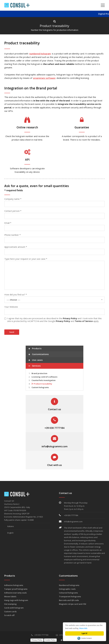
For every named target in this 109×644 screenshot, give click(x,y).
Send (12, 332)
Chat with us (54, 465)
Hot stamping (10, 604)
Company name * (13, 199)
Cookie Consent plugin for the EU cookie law (85, 638)
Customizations (39, 354)
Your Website (11, 307)
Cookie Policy (50, 640)
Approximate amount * (16, 247)
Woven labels (10, 596)
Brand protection (39, 373)
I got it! (85, 633)
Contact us (54, 409)
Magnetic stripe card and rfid (73, 604)
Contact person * (13, 211)
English (9, 533)
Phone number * (12, 235)
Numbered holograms (69, 585)
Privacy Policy (70, 318)
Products (35, 349)
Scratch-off (9, 615)
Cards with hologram (14, 608)
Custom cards (10, 612)
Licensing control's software (44, 377)
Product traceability (43, 384)
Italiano (9, 526)
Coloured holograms (68, 593)
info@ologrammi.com (55, 446)
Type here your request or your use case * (26, 259)
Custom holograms (40, 387)
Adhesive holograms (14, 585)
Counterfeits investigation (44, 380)
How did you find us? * (16, 294)
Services (35, 366)
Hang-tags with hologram (16, 600)
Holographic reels (67, 589)
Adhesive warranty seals (15, 593)
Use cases (36, 360)
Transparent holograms (70, 596)
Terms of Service (84, 321)
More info (83, 628)
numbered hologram (40, 54)
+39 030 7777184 (54, 428)
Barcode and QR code (69, 600)
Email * (8, 223)
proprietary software (44, 78)
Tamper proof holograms (16, 589)
